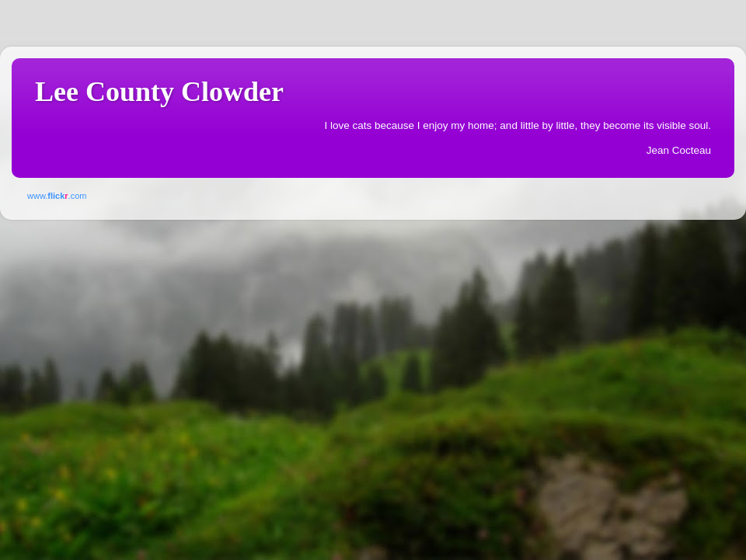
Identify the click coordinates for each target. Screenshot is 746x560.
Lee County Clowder (159, 92)
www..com (57, 196)
